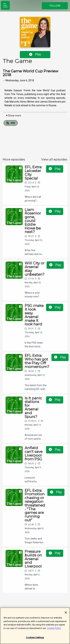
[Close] (66, 615)
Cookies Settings (35, 640)
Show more (13, 116)
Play (35, 54)
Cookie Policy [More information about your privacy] (54, 631)
